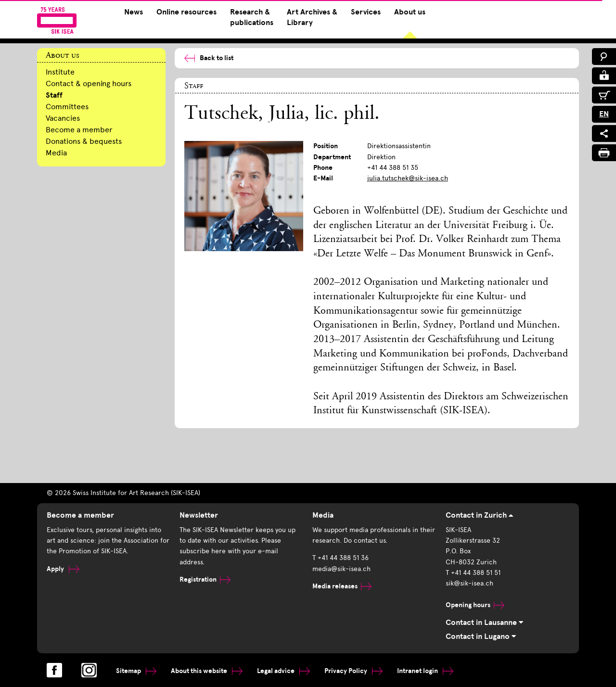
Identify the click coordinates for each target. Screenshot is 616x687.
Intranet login (425, 671)
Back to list (209, 58)
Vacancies (63, 118)
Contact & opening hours (89, 83)
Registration (205, 579)
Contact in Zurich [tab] (479, 515)
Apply (63, 569)
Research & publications (252, 17)
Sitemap (136, 671)
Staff (54, 95)
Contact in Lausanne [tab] (484, 623)
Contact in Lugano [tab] (481, 636)
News (134, 12)
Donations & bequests (84, 141)
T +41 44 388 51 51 (473, 573)
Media (56, 153)
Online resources (186, 12)
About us (410, 12)
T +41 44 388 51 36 (340, 558)
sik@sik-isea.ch (469, 583)
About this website (207, 671)
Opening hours (475, 605)
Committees (67, 107)
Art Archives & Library (312, 17)
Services (366, 12)
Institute (60, 72)
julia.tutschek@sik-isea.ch (408, 178)
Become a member (79, 130)
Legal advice (283, 671)
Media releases (342, 586)
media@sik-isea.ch (341, 569)
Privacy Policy (353, 671)
